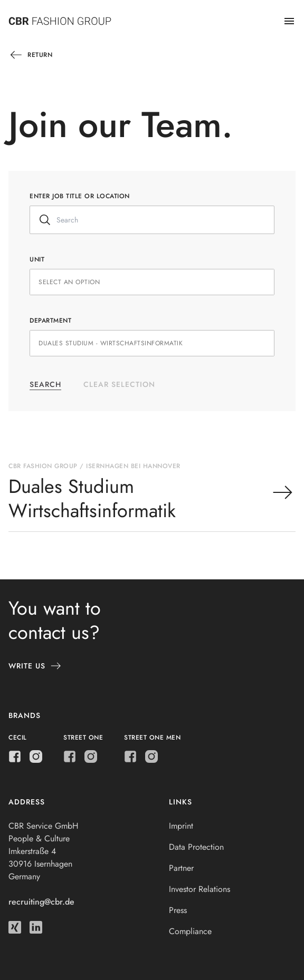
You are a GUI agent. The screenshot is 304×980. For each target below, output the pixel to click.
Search (45, 384)
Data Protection (196, 847)
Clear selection (119, 384)
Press (178, 910)
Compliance (190, 931)
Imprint (181, 826)
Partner (181, 868)
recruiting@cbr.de (41, 902)
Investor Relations (199, 889)
